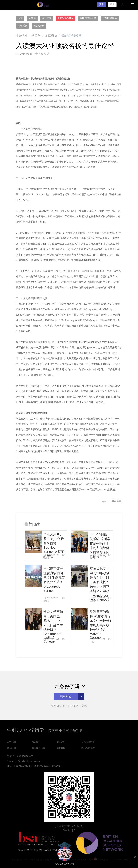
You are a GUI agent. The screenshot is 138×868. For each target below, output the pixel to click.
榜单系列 (23, 26)
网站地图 (61, 748)
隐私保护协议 (88, 748)
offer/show (39, 26)
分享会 (32, 18)
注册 (102, 4)
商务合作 (36, 742)
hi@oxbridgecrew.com (29, 761)
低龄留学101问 (65, 18)
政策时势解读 (110, 18)
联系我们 (11, 748)
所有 (20, 18)
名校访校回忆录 (88, 18)
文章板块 (51, 36)
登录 (112, 4)
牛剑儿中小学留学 (28, 36)
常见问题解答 (88, 742)
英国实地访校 (38, 748)
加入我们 (61, 742)
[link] (28, 36)
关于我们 (11, 742)
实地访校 (47, 18)
